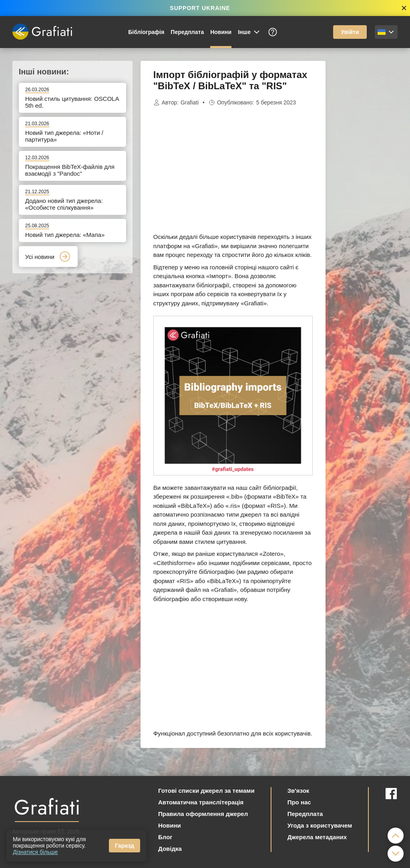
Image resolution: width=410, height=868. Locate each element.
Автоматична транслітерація (201, 802)
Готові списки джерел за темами (206, 791)
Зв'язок (298, 791)
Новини (221, 32)
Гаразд (125, 846)
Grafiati (190, 102)
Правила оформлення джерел (203, 814)
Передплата (187, 32)
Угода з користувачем (320, 825)
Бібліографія (146, 32)
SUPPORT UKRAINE (200, 8)
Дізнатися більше (35, 852)
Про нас (299, 802)
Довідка (170, 849)
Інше (249, 32)
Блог (165, 837)
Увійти (350, 32)
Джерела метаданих (317, 837)
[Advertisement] (366, 181)
